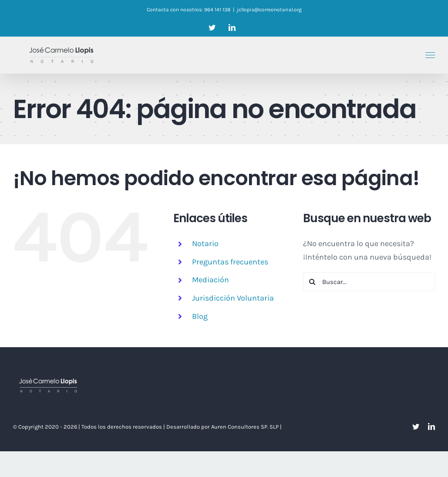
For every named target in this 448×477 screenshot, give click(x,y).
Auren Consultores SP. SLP (246, 427)
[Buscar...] (369, 282)
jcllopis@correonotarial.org (269, 10)
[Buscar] (312, 282)
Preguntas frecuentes (230, 262)
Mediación (211, 280)
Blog (200, 316)
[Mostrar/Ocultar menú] (430, 55)
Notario (205, 244)
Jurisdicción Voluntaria (233, 298)
